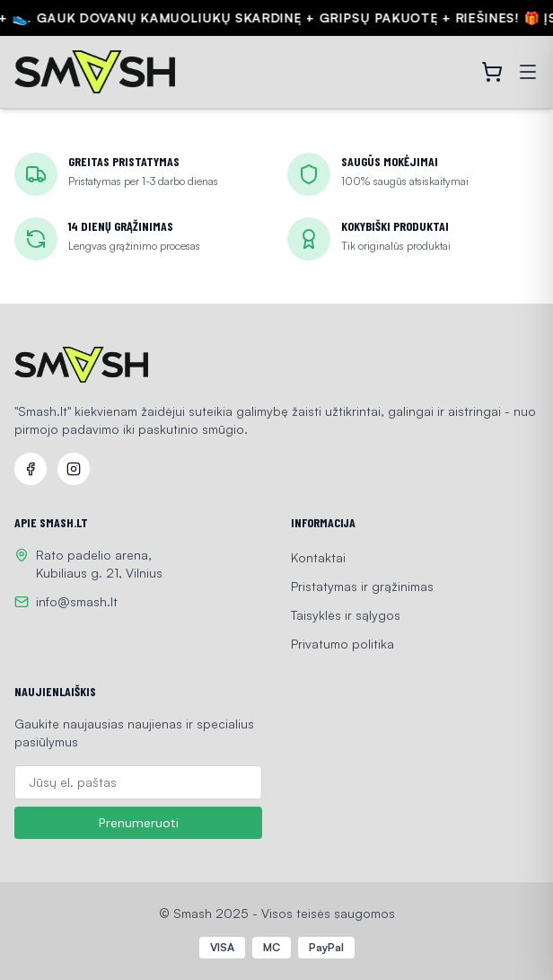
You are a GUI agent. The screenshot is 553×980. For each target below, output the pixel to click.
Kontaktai (318, 557)
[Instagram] (74, 469)
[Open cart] (492, 72)
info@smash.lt (77, 601)
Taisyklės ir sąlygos (346, 615)
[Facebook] (31, 469)
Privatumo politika (342, 644)
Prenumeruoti (139, 823)
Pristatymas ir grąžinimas (362, 586)
